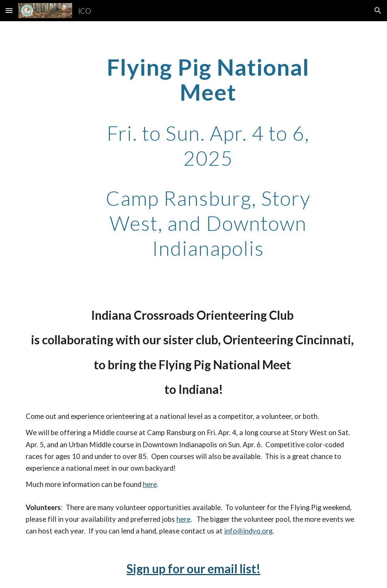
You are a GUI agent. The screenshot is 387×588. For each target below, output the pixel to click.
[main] (208, 157)
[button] (9, 10)
